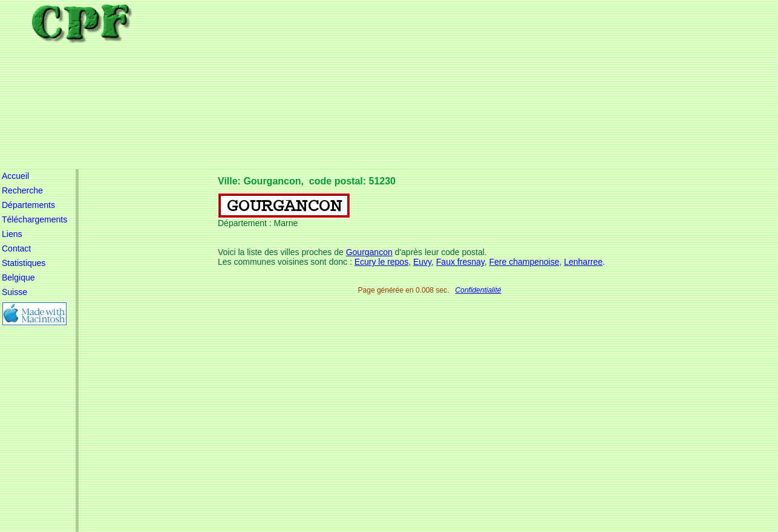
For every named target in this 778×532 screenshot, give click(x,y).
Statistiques (24, 263)
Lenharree (583, 262)
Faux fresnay (460, 262)
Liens (12, 234)
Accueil (15, 176)
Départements (28, 205)
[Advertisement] (437, 85)
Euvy (422, 262)
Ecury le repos (381, 262)
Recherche (22, 190)
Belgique (18, 277)
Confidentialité (478, 290)
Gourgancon (369, 252)
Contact (16, 248)
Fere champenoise (524, 262)
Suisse (15, 292)
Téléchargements (34, 219)
